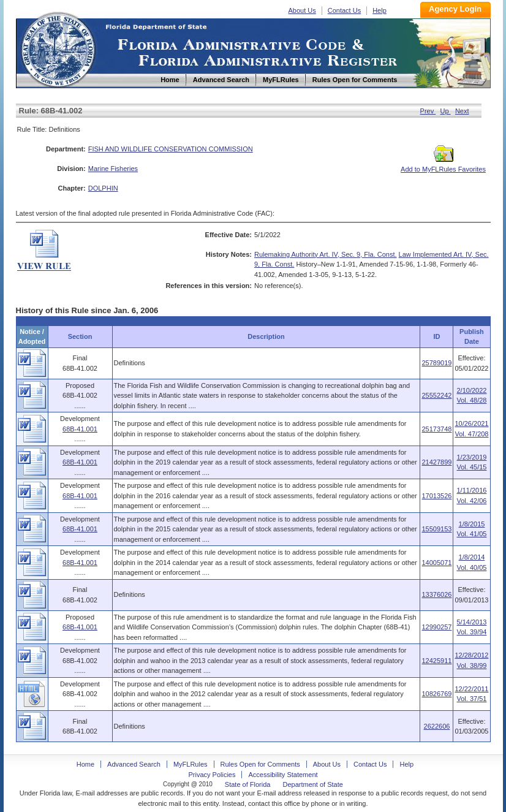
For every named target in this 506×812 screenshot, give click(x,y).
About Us (302, 10)
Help (379, 10)
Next (462, 111)
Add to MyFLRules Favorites (443, 165)
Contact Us (344, 10)
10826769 (436, 694)
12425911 (436, 661)
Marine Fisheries (113, 169)
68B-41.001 (80, 429)
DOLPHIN (103, 188)
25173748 (436, 429)
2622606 (437, 726)
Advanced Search (134, 764)
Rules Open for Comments (260, 764)
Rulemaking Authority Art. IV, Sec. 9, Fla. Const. (326, 254)
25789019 (436, 363)
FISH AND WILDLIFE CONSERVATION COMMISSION (171, 149)
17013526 (436, 496)
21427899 (436, 462)
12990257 (436, 627)
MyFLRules (191, 764)
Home (58, 48)
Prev (428, 111)
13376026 (436, 594)
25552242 (436, 395)
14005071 (436, 563)
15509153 (436, 529)
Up (446, 111)
